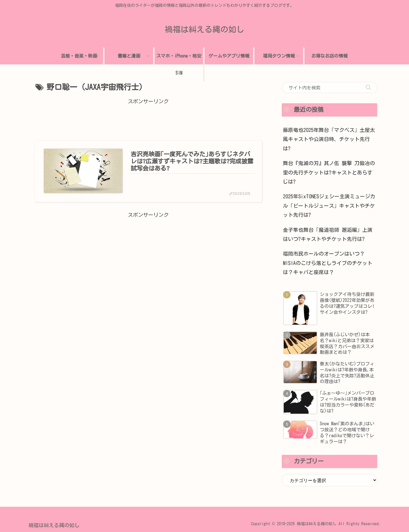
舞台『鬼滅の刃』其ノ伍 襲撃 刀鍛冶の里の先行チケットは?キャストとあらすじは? (329, 172)
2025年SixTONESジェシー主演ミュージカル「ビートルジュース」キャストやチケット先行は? (329, 206)
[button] (368, 87)
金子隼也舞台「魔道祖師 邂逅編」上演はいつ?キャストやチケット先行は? (328, 234)
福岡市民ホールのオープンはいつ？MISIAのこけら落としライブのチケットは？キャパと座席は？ (328, 263)
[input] (329, 88)
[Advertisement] (148, 119)
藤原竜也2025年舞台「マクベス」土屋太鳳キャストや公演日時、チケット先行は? (329, 139)
